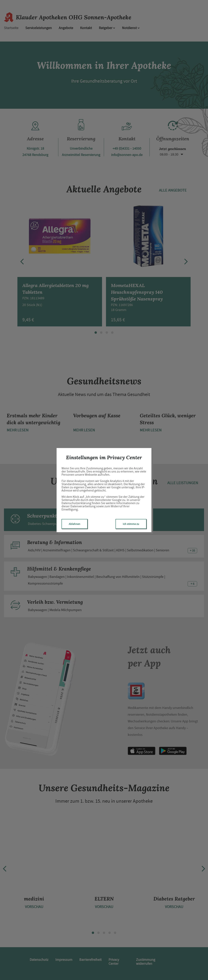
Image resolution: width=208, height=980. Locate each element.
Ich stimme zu (131, 524)
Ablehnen (75, 524)
